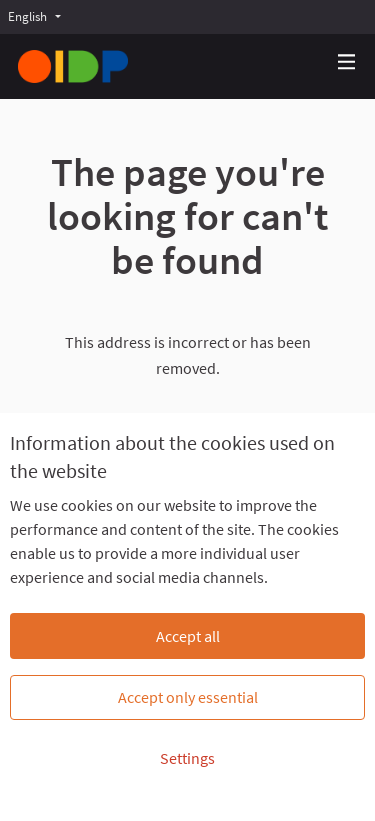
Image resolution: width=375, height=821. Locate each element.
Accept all (188, 636)
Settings (187, 758)
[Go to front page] (73, 66)
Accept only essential (188, 697)
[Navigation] (347, 62)
